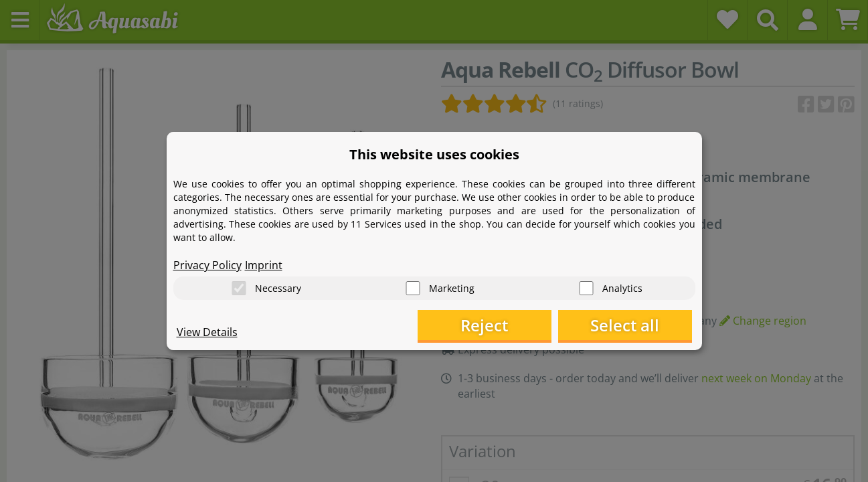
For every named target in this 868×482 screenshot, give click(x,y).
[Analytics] (586, 288)
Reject (484, 325)
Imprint (264, 265)
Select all (625, 325)
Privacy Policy (207, 265)
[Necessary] (239, 288)
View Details (207, 332)
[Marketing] (413, 288)
